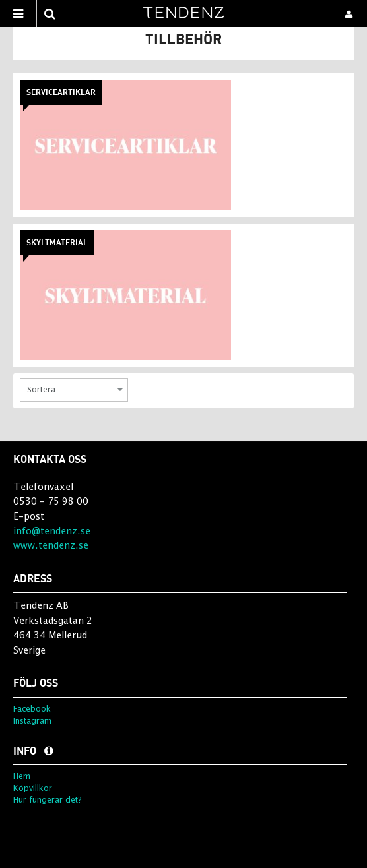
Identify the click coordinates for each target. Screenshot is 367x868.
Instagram (32, 721)
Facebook (32, 709)
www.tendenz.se (51, 545)
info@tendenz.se (52, 531)
